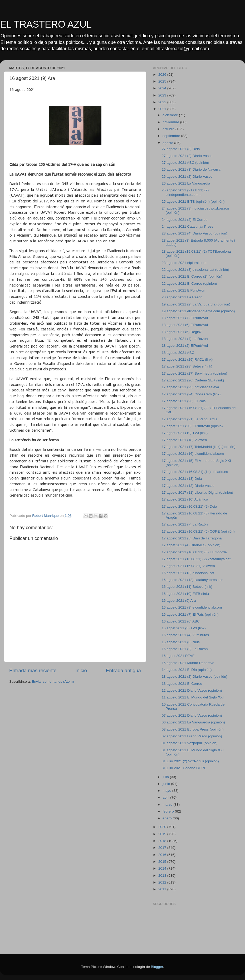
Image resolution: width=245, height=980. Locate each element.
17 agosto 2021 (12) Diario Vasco (188, 486)
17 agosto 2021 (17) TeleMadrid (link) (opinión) (199, 447)
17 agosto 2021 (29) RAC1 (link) (187, 359)
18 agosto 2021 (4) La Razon (185, 339)
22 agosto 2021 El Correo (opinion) (189, 284)
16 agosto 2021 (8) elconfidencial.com (192, 607)
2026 (163, 75)
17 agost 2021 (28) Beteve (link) (187, 366)
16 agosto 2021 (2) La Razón (185, 649)
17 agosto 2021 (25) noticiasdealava (190, 387)
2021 (163, 109)
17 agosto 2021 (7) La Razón (185, 524)
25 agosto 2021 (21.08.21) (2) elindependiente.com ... (185, 192)
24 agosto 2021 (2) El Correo (185, 220)
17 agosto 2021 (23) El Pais (184, 401)
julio (166, 777)
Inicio (81, 670)
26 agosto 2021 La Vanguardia (186, 183)
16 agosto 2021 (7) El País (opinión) (190, 614)
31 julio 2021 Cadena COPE (184, 768)
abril (166, 797)
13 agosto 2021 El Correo (182, 684)
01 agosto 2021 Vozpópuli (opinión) (190, 743)
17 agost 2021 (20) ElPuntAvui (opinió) (192, 426)
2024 (163, 88)
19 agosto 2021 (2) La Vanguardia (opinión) (196, 304)
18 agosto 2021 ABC (178, 353)
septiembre (172, 136)
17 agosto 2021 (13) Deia (182, 479)
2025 (163, 81)
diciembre (171, 115)
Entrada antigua (123, 670)
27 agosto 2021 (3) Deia (181, 149)
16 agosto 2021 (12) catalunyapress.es (192, 580)
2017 (163, 848)
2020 (163, 827)
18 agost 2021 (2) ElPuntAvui (185, 346)
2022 (163, 102)
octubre (169, 129)
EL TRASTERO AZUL (46, 24)
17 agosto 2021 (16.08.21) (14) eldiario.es (195, 472)
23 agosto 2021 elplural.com (184, 263)
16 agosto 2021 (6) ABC (181, 621)
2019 (163, 834)
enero (168, 818)
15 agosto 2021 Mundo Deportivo (188, 663)
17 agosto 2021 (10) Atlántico (185, 499)
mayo (167, 791)
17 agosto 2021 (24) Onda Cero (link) (191, 394)
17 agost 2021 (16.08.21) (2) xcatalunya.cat (196, 559)
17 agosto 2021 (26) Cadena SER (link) (193, 380)
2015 (163, 862)
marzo (168, 805)
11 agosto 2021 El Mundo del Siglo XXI (193, 697)
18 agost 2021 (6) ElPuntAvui (185, 325)
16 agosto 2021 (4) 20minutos (185, 635)
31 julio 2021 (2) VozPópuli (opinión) (190, 761)
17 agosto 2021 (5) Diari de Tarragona (192, 538)
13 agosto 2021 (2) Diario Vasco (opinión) (195, 677)
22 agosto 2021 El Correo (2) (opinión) (192, 276)
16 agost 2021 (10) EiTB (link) (185, 594)
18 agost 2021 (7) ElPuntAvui (185, 318)
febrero (169, 811)
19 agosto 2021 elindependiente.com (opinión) (198, 311)
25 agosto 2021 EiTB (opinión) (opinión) (193, 201)
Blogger (157, 967)
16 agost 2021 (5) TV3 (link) (184, 628)
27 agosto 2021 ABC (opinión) (185, 163)
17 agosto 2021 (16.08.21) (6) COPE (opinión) (198, 531)
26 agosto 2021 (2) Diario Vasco (187, 177)
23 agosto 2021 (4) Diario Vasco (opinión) (195, 233)
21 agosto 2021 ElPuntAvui (183, 290)
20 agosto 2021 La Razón (182, 297)
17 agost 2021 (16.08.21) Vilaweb (188, 566)
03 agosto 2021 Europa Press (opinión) (193, 729)
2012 (163, 882)
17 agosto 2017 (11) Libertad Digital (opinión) (197, 492)
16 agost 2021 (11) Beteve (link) (187, 587)
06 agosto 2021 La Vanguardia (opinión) (193, 722)
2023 (163, 95)
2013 (163, 876)
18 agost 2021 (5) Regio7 (182, 332)
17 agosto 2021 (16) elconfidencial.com (193, 454)
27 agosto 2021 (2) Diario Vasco (187, 156)
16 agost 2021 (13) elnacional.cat (188, 573)
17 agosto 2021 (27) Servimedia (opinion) (194, 373)
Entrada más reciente (33, 670)
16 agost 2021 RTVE (178, 656)
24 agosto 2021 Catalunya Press (188, 226)
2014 (163, 868)
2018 (163, 841)
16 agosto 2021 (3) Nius (181, 642)
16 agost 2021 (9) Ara (179, 601)
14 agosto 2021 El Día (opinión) (187, 670)
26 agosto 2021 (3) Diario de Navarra (191, 169)
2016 (163, 855)
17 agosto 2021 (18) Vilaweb (184, 440)
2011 (163, 889)
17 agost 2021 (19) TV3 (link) (185, 433)
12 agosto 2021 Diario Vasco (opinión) (192, 690)
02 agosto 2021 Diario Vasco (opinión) (192, 736)
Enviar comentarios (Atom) (53, 682)
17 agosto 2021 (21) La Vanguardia (190, 419)
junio (167, 784)
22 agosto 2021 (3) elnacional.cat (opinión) (195, 270)
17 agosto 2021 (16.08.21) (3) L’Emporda (194, 552)
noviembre (171, 122)
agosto (168, 143)
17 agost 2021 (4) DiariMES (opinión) (191, 545)
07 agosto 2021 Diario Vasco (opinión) (192, 715)
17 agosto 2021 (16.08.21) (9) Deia (189, 506)
